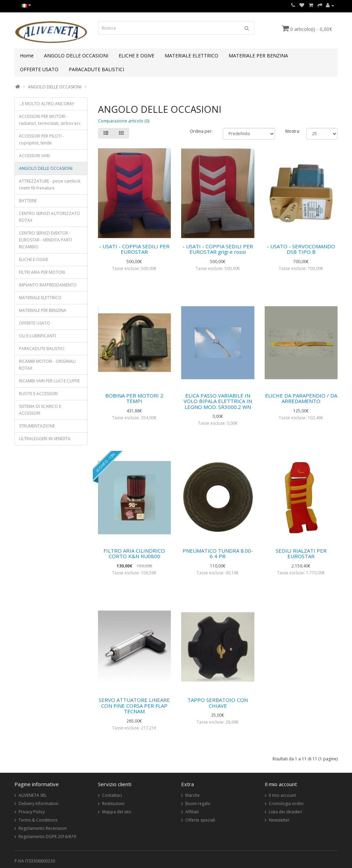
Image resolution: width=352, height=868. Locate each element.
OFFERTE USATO (39, 69)
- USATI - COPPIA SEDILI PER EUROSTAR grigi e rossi (218, 249)
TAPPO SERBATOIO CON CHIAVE (218, 703)
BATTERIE (28, 201)
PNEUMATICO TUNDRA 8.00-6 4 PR (218, 554)
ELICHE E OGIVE (136, 56)
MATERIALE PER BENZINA (258, 56)
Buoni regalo (198, 804)
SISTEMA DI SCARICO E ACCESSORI (40, 410)
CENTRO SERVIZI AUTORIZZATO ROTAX (49, 217)
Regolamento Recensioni (43, 828)
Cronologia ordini (286, 804)
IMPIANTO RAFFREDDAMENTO (48, 285)
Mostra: (291, 131)
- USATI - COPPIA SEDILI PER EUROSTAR (134, 249)
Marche (192, 795)
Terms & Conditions (38, 820)
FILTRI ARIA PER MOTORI (42, 272)
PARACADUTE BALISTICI (96, 69)
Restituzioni (113, 804)
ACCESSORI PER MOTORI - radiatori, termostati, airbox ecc (50, 120)
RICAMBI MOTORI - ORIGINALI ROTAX (47, 365)
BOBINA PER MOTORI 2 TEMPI (134, 398)
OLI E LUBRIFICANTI (37, 336)
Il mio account (282, 795)
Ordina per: (201, 131)
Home (27, 56)
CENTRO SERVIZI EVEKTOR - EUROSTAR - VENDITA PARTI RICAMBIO (45, 240)
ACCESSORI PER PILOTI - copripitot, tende (41, 139)
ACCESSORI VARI (34, 156)
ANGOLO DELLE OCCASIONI (76, 56)
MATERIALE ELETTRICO (191, 56)
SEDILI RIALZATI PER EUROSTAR (301, 554)
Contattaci (112, 795)
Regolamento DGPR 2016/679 (47, 837)
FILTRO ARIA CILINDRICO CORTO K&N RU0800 (134, 554)
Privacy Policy (32, 812)
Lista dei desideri (285, 812)
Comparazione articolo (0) (124, 121)
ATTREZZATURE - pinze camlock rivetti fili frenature (50, 185)
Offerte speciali (200, 820)
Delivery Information (38, 804)
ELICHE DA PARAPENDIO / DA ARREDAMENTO (301, 398)
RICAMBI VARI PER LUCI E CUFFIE (49, 381)
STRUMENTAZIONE (37, 426)
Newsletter (279, 820)
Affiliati (192, 812)
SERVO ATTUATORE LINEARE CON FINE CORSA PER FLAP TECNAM (134, 706)
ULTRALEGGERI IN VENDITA (45, 439)
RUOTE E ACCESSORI (38, 394)
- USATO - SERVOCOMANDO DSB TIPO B (301, 249)
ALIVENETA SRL (33, 795)
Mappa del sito (117, 812)
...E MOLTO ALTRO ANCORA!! (47, 104)
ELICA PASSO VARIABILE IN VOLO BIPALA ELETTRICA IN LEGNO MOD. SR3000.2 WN (218, 401)
